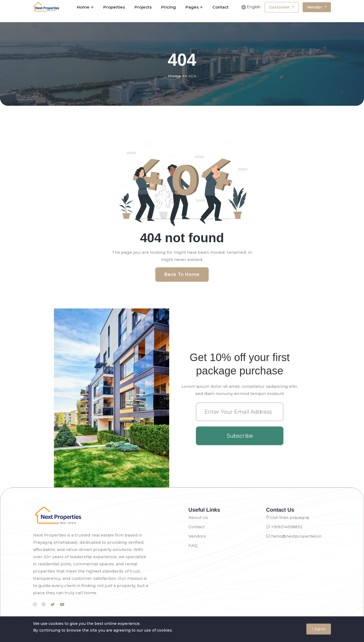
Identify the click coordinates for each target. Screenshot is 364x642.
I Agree (319, 629)
